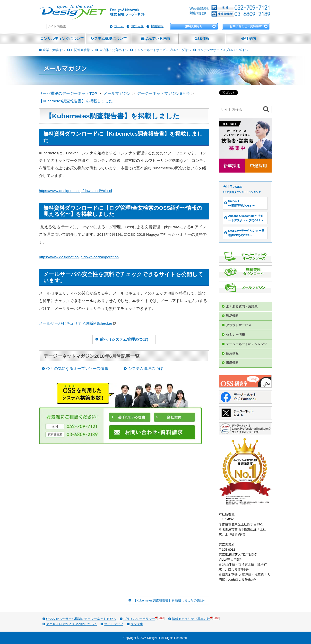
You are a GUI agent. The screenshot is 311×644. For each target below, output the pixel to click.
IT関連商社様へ (82, 50)
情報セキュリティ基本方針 (196, 619)
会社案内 (249, 39)
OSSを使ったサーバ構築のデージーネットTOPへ (81, 619)
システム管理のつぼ (146, 369)
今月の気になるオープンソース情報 (77, 369)
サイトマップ (114, 624)
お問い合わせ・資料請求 (246, 26)
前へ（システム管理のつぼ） (125, 339)
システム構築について (109, 39)
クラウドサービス (239, 325)
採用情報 (157, 26)
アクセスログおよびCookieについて (72, 624)
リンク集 (137, 624)
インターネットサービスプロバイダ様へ (163, 50)
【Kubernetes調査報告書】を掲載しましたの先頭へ (170, 600)
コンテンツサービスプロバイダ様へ (223, 50)
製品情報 (232, 316)
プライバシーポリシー (144, 619)
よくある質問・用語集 (242, 306)
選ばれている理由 (155, 39)
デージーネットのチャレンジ (246, 344)
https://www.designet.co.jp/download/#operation (79, 257)
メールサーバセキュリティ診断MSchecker (77, 323)
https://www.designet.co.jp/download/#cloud (75, 191)
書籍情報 (232, 363)
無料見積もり (194, 26)
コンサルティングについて (62, 39)
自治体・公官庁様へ (114, 50)
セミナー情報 (235, 335)
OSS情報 (202, 39)
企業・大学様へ (54, 50)
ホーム (119, 26)
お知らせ (137, 26)
